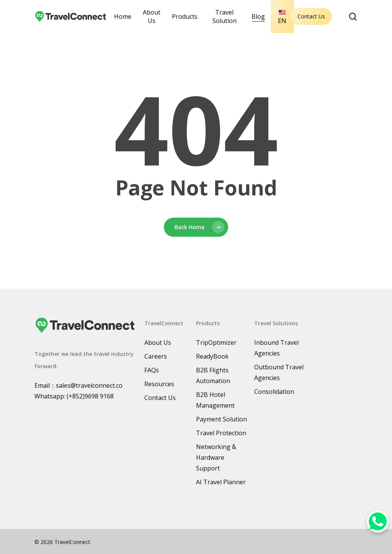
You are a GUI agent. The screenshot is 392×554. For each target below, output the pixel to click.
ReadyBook (212, 356)
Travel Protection (221, 433)
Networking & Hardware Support (216, 457)
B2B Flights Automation (213, 375)
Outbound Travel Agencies (279, 372)
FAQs (152, 370)
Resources (159, 384)
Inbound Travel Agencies (276, 348)
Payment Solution (221, 419)
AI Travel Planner (221, 482)
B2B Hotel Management (215, 400)
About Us (158, 343)
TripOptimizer (216, 343)
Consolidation (274, 392)
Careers (156, 356)
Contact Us (311, 16)
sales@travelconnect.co (89, 385)
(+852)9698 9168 (90, 396)
